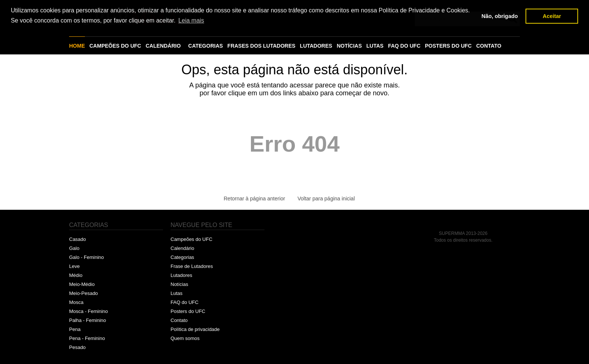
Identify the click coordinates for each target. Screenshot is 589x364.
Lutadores (181, 275)
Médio (76, 275)
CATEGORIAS (205, 46)
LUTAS (375, 46)
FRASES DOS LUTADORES (261, 46)
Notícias (179, 284)
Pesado (77, 347)
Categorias (182, 257)
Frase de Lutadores (192, 266)
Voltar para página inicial (326, 199)
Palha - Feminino (88, 320)
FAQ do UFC (184, 302)
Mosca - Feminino (88, 311)
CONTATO (489, 46)
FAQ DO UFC (404, 46)
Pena (75, 329)
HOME (77, 46)
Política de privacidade (195, 329)
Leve (74, 266)
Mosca (76, 302)
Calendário (182, 248)
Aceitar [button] (552, 16)
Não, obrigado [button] (500, 16)
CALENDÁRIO (163, 46)
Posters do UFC (188, 311)
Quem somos (185, 338)
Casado (78, 239)
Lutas (177, 293)
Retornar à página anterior (254, 199)
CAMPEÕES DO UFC (115, 46)
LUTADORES (316, 46)
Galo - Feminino (86, 257)
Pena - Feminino (87, 338)
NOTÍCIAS (349, 46)
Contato (179, 320)
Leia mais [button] (191, 20)
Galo (74, 248)
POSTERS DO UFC (448, 46)
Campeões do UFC (191, 239)
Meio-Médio (82, 284)
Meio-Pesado (84, 293)
